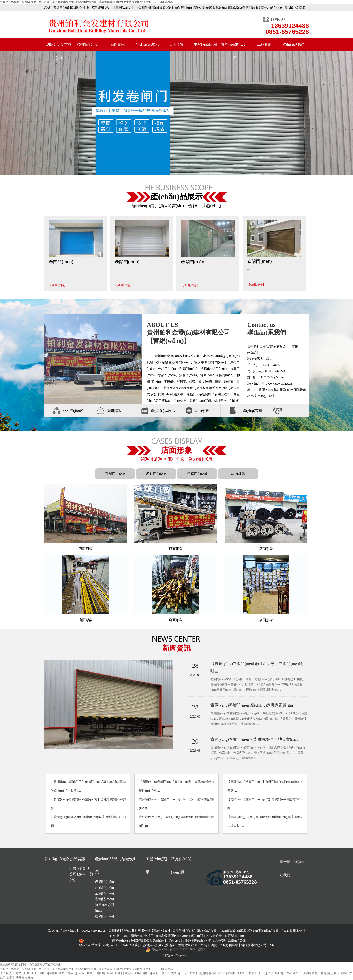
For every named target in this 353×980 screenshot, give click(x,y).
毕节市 (20, 978)
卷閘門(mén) (115, 473)
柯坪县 (91, 973)
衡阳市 (344, 973)
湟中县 (72, 973)
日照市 (253, 973)
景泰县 (316, 973)
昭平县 (53, 973)
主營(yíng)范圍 (206, 44)
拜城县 (231, 973)
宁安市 (288, 973)
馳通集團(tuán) (195, 941)
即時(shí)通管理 (216, 941)
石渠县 (11, 978)
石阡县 (100, 973)
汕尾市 (29, 978)
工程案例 (264, 44)
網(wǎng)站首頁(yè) (59, 47)
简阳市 (194, 973)
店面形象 (176, 44)
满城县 (35, 973)
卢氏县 (297, 973)
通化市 (156, 973)
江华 (270, 973)
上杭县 (185, 973)
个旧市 (4, 973)
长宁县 (222, 973)
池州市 (334, 973)
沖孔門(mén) (156, 473)
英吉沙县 (24, 973)
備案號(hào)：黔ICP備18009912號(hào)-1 (139, 941)
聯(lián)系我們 (294, 44)
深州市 (110, 973)
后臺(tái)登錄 (237, 941)
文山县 (13, 973)
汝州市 (82, 973)
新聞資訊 (118, 44)
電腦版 (246, 945)
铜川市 (44, 973)
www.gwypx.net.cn (94, 931)
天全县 (262, 973)
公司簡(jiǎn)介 (88, 44)
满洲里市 (242, 973)
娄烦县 (203, 973)
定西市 (175, 973)
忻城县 (306, 973)
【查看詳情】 (58, 285)
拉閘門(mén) (104, 916)
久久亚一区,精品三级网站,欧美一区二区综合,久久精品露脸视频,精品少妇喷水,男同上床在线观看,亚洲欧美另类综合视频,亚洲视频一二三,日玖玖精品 (86, 2)
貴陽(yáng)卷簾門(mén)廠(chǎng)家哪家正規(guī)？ (252, 705)
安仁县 (166, 973)
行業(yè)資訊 (79, 868)
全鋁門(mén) (197, 473)
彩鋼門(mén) (104, 899)
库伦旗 (325, 973)
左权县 (278, 973)
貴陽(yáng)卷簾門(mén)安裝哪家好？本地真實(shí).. (255, 739)
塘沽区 (128, 973)
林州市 (213, 973)
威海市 (138, 973)
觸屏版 (233, 945)
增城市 (119, 973)
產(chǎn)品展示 (147, 44)
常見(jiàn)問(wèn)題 (235, 47)
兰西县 (63, 973)
